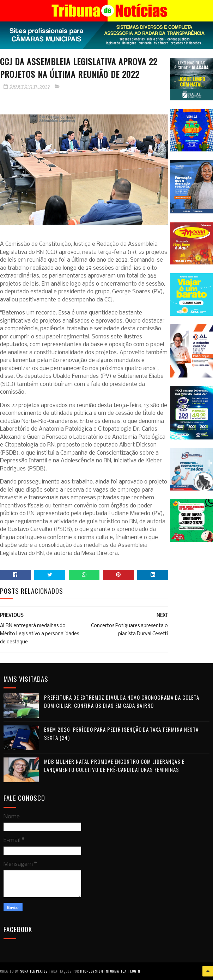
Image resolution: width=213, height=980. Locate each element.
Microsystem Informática (103, 971)
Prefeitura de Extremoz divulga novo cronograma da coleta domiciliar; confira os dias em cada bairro (122, 701)
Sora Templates (34, 971)
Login (135, 971)
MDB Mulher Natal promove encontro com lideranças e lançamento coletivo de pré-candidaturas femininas (114, 765)
